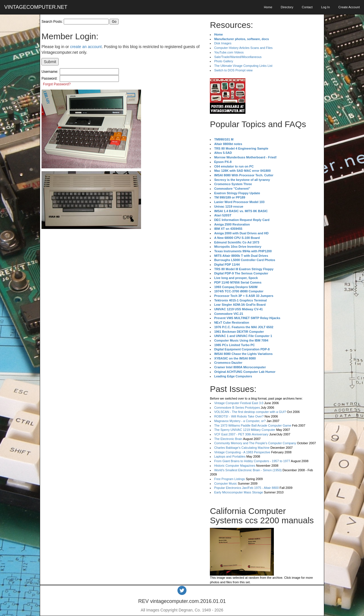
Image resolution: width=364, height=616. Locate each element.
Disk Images (223, 43)
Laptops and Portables (230, 456)
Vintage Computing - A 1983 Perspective (242, 452)
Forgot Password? (57, 84)
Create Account (349, 7)
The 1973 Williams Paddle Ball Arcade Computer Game (253, 425)
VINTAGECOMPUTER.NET (36, 7)
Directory (287, 7)
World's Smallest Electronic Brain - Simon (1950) (248, 470)
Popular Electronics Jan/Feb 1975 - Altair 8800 (246, 488)
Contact (307, 7)
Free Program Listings (229, 479)
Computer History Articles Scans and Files (243, 48)
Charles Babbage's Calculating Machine (242, 448)
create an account (86, 47)
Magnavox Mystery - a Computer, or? (240, 421)
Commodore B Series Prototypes (237, 408)
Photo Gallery (224, 61)
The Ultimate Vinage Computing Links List (243, 66)
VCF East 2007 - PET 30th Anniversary (241, 434)
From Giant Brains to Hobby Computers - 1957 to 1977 (252, 461)
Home (268, 7)
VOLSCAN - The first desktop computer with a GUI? (250, 412)
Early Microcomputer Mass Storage (239, 492)
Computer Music (226, 483)
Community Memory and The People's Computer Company (255, 443)
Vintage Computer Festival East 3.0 (239, 403)
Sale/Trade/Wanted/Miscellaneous (238, 57)
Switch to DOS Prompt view (233, 70)
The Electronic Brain (228, 439)
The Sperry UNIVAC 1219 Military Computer (245, 430)
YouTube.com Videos (229, 52)
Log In (325, 7)
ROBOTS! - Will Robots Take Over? (239, 416)
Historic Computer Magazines (235, 466)
